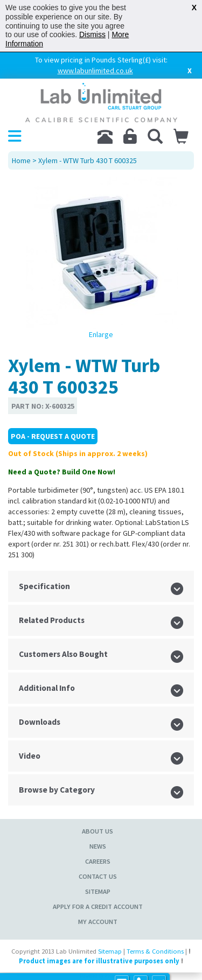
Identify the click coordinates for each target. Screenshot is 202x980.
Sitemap (98, 891)
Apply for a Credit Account (98, 906)
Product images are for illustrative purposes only (99, 961)
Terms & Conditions (155, 951)
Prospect (114, 976)
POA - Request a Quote (53, 436)
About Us (97, 831)
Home (21, 160)
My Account (98, 922)
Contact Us (98, 876)
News (98, 846)
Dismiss (92, 34)
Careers (98, 861)
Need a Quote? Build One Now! (62, 472)
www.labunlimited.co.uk (95, 71)
